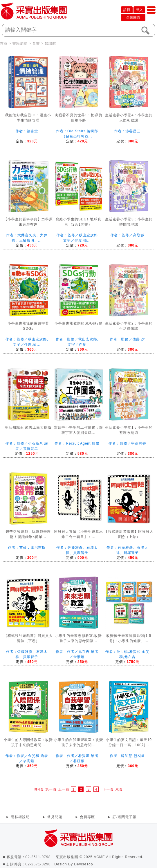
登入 (139, 10)
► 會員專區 (85, 817)
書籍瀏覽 (20, 44)
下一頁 (108, 789)
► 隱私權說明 (18, 817)
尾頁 (119, 789)
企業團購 (133, 17)
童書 (36, 44)
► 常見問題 (52, 817)
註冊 (127, 10)
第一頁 (51, 789)
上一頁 (64, 789)
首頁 (4, 44)
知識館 (50, 44)
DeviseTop (83, 864)
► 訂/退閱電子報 (122, 817)
